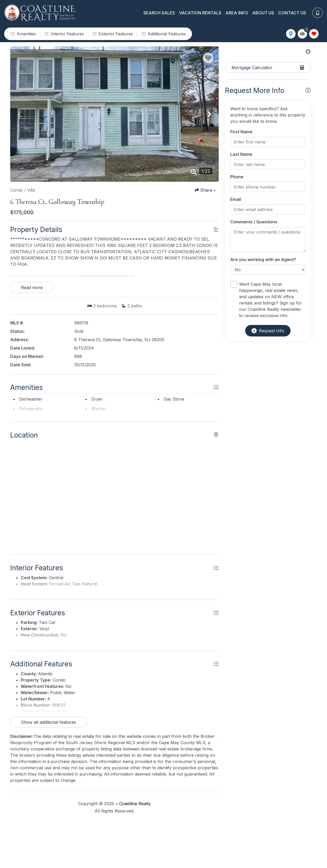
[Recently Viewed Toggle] (302, 34)
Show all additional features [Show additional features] (49, 768)
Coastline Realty (135, 849)
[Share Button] (205, 190)
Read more (32, 288)
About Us (263, 13)
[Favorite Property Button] (208, 58)
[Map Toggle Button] (291, 34)
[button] (20, 114)
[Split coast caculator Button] (268, 68)
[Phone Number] (318, 13)
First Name (241, 132)
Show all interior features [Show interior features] (46, 616)
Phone (237, 177)
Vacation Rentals (200, 13)
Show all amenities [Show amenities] (39, 423)
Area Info (237, 13)
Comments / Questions (254, 222)
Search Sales (159, 13)
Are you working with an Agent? (263, 259)
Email (236, 199)
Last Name (241, 154)
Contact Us (292, 13)
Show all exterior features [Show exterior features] (47, 682)
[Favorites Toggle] (314, 34)
